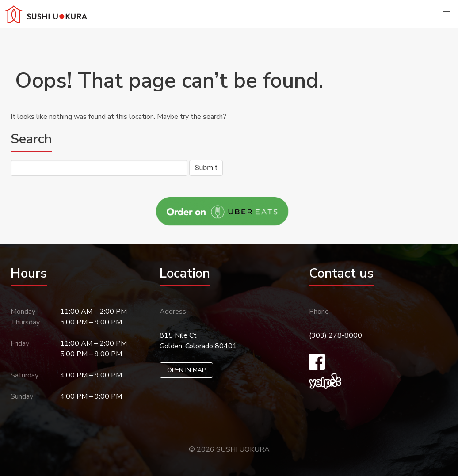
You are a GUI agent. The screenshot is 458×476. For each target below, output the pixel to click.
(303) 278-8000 (336, 335)
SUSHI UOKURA (243, 449)
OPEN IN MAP (186, 370)
